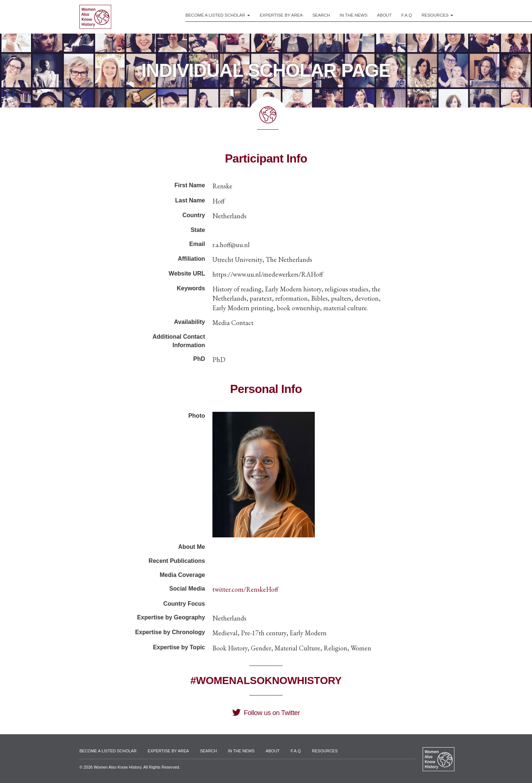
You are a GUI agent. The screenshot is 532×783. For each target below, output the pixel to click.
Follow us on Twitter (266, 713)
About (385, 15)
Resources (437, 15)
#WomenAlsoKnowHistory (266, 681)
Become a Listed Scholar (218, 15)
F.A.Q (407, 15)
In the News (353, 15)
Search (321, 15)
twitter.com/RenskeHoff (245, 589)
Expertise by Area (281, 15)
